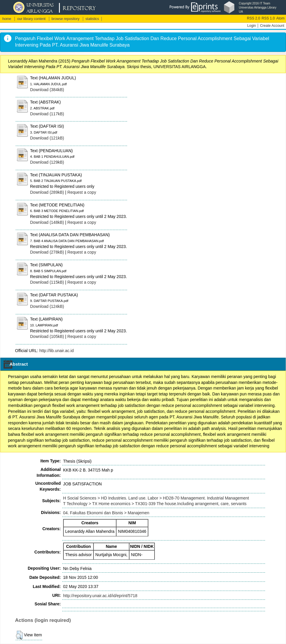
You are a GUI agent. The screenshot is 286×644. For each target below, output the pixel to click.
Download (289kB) (47, 192)
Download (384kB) (47, 90)
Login (252, 26)
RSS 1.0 (268, 18)
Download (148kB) (47, 222)
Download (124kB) (47, 306)
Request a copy (82, 192)
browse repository (66, 19)
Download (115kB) (47, 282)
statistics (92, 19)
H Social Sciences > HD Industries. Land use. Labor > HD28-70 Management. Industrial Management (156, 498)
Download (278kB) (47, 252)
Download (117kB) (47, 114)
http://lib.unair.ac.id (56, 351)
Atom (280, 18)
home (7, 19)
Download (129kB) (47, 162)
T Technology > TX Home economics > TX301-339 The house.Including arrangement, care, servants (155, 504)
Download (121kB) (47, 138)
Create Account (272, 26)
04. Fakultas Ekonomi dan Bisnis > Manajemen (106, 513)
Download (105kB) (47, 336)
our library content (31, 19)
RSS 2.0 (254, 18)
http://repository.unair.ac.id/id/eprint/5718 (100, 596)
